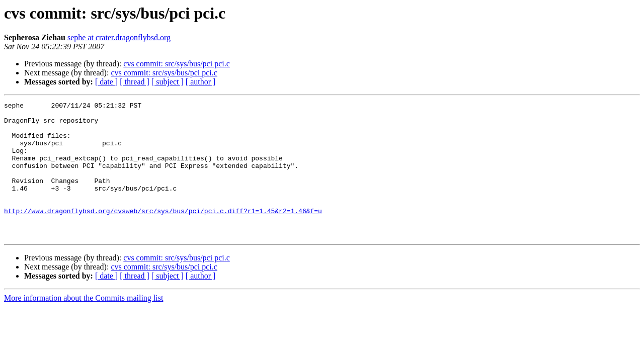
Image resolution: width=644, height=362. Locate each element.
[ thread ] (135, 82)
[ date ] (106, 82)
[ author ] (201, 82)
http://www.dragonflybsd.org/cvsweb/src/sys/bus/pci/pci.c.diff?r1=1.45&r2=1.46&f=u (163, 233)
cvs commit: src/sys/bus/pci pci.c (177, 64)
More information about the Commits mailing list (84, 325)
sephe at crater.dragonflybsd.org (119, 37)
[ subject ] (168, 82)
